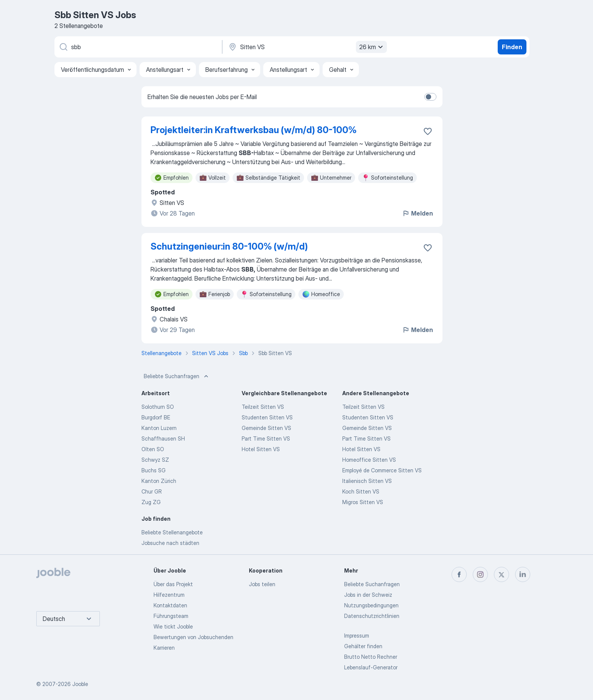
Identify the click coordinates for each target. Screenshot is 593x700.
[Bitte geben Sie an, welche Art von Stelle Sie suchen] (138, 47)
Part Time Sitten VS (266, 438)
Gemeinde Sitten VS (266, 428)
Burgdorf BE (156, 417)
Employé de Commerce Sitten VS (382, 470)
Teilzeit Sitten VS (263, 407)
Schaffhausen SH (163, 438)
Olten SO (153, 449)
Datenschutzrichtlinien (372, 616)
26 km (372, 47)
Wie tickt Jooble (173, 626)
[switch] (430, 97)
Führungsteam (171, 616)
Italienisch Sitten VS (367, 481)
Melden (418, 213)
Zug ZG (151, 502)
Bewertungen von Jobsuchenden (193, 637)
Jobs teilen (262, 584)
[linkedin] (523, 574)
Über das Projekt (173, 584)
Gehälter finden (363, 646)
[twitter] (501, 574)
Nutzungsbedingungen (371, 605)
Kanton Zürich (159, 481)
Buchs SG (154, 470)
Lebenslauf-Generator (371, 667)
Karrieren (164, 648)
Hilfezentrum (169, 595)
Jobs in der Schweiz (368, 595)
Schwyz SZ (155, 460)
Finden (512, 47)
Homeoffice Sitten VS (369, 460)
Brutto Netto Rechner (371, 657)
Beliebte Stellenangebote (172, 532)
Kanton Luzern (159, 428)
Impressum (357, 636)
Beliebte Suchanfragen (177, 376)
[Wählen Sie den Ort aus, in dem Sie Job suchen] (307, 47)
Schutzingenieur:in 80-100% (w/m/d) (229, 246)
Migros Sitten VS (363, 502)
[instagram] (480, 574)
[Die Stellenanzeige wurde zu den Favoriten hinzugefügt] (428, 131)
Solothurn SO (158, 407)
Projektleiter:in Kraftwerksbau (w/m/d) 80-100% (254, 130)
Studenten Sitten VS (267, 417)
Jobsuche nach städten (170, 543)
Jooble (80, 684)
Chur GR (152, 491)
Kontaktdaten (170, 605)
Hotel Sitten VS (261, 449)
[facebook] (459, 574)
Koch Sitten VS (361, 491)
